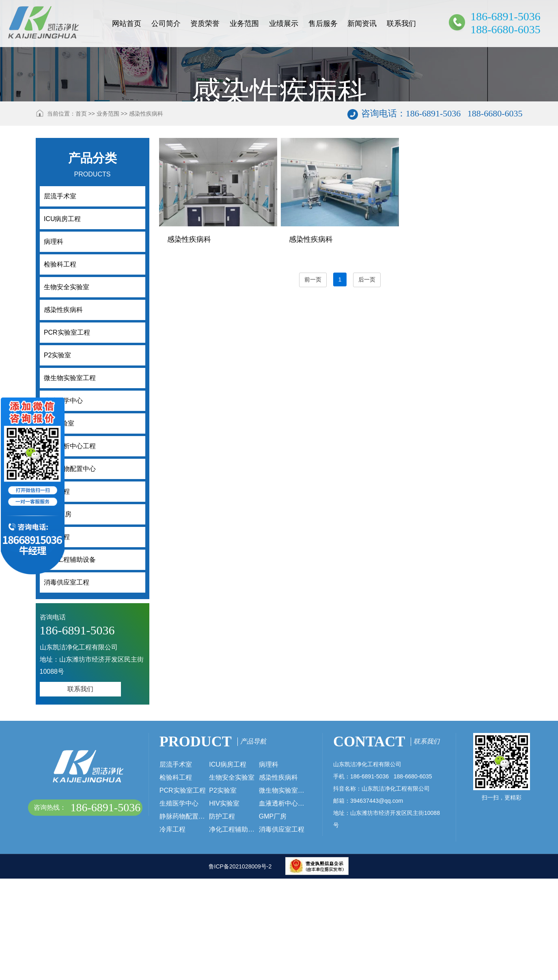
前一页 (313, 381)
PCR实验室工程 (183, 892)
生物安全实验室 (232, 879)
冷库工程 (172, 931)
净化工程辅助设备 (234, 931)
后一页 (367, 381)
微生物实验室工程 (284, 892)
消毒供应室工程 (282, 931)
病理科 (269, 866)
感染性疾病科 (146, 215)
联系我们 (401, 24)
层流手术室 (176, 866)
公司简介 (166, 24)
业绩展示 (284, 24)
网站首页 (127, 24)
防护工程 (222, 918)
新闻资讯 (362, 24)
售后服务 (323, 24)
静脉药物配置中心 (184, 918)
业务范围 (244, 24)
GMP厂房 (273, 918)
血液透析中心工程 (284, 905)
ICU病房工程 (228, 866)
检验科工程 (176, 879)
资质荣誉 (205, 24)
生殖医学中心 (179, 905)
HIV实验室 (224, 905)
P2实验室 (223, 892)
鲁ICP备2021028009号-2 (240, 968)
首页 (81, 215)
